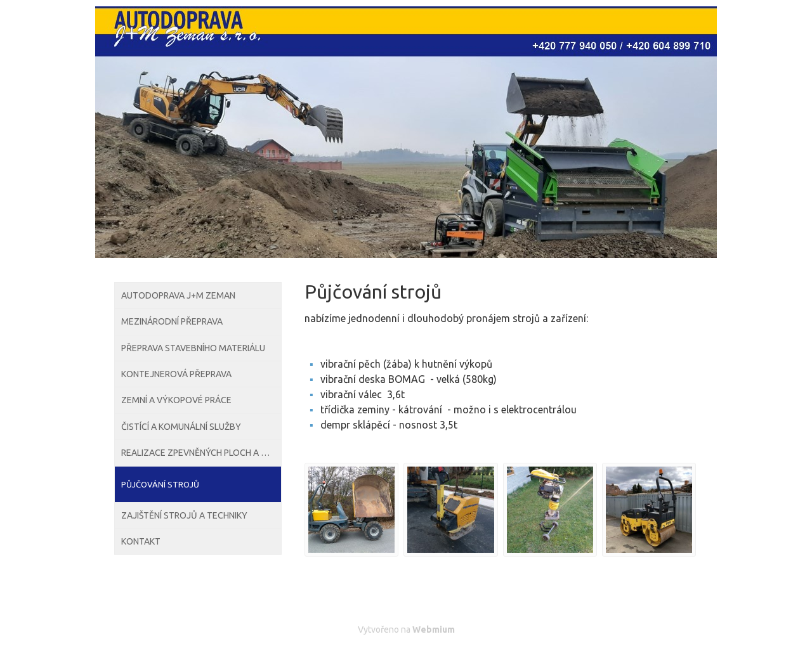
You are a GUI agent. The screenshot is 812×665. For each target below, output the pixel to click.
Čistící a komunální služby (178, 481)
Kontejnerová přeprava (174, 409)
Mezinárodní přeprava (170, 337)
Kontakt (141, 626)
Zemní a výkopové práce (174, 445)
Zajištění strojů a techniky (181, 590)
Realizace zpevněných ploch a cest (197, 517)
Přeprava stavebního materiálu (191, 373)
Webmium (434, 629)
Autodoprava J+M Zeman (176, 300)
